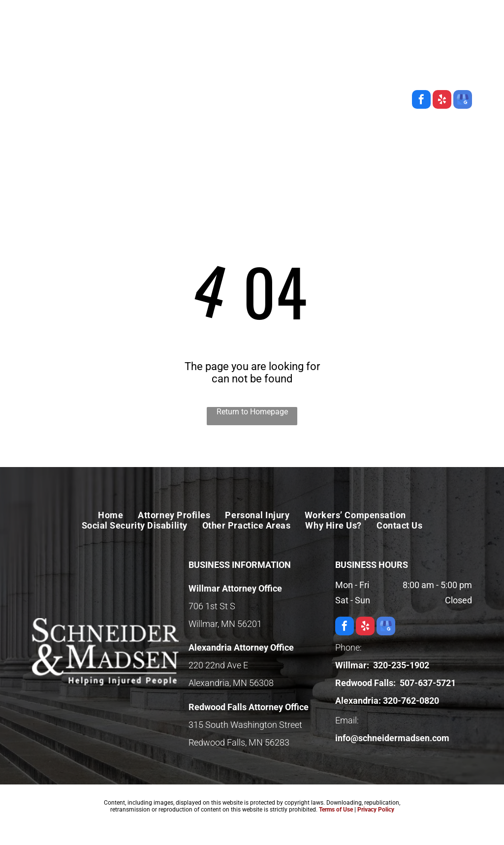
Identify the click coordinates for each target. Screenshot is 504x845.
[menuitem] (55, 131)
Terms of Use (336, 810)
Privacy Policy (376, 810)
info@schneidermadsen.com (392, 738)
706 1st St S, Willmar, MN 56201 (404, 76)
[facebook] (421, 101)
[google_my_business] (463, 101)
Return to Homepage (252, 412)
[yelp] (442, 101)
